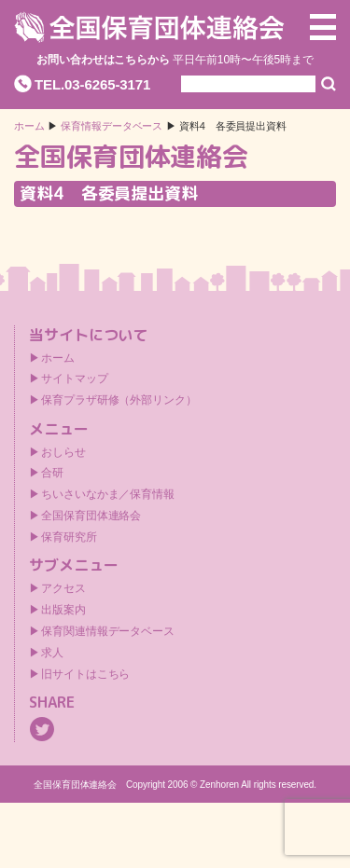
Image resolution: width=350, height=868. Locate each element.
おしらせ (63, 452)
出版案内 (63, 610)
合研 (52, 473)
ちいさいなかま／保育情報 (108, 494)
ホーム (29, 126)
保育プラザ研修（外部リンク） (119, 400)
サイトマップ (74, 379)
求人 (52, 653)
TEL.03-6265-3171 (92, 84)
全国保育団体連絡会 (91, 516)
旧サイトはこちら (85, 674)
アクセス (63, 588)
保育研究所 (69, 537)
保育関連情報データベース (108, 631)
